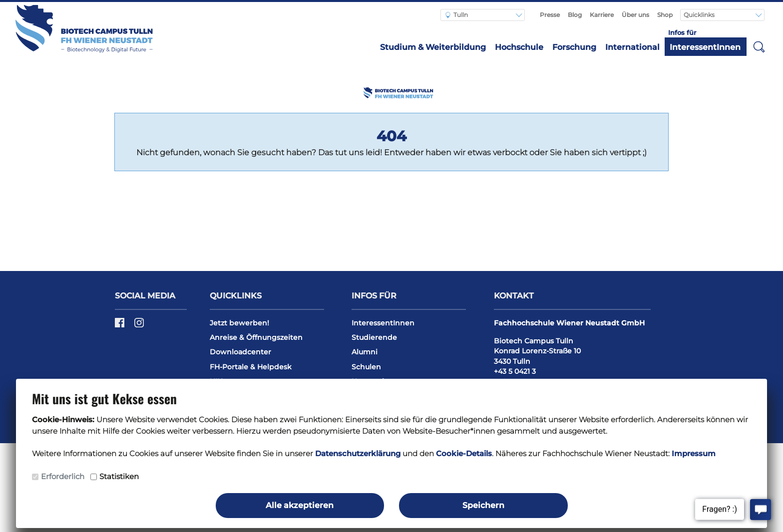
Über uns (635, 15)
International (632, 47)
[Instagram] (139, 326)
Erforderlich (63, 476)
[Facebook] (121, 326)
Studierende (374, 337)
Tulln (457, 15)
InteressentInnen (705, 47)
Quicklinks (700, 15)
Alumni (365, 352)
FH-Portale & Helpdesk (251, 367)
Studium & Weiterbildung (433, 47)
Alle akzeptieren (300, 505)
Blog (575, 15)
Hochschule (519, 47)
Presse (550, 15)
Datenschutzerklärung (358, 453)
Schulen (366, 367)
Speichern (483, 505)
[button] (759, 46)
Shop (665, 15)
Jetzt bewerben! (239, 323)
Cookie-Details (464, 453)
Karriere (602, 15)
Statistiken (119, 476)
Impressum (694, 453)
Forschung (574, 47)
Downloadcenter (240, 352)
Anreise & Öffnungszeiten (256, 337)
